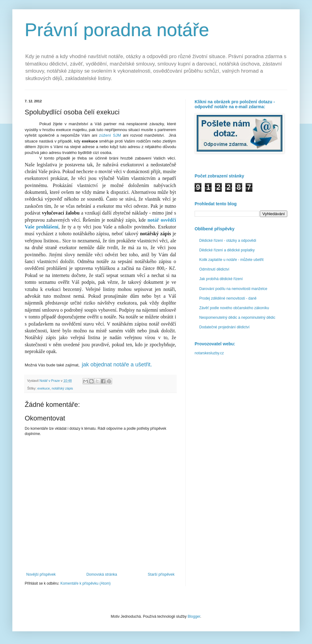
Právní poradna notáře (117, 30)
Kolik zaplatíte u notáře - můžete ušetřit (231, 260)
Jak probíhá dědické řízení (221, 279)
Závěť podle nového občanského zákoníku (234, 308)
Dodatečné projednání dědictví (224, 327)
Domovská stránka (102, 574)
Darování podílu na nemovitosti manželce (233, 289)
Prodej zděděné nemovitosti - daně (228, 298)
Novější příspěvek (41, 574)
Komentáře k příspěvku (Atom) (85, 583)
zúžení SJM (110, 135)
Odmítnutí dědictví (214, 269)
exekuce (44, 388)
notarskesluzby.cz (209, 353)
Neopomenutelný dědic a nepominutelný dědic (237, 318)
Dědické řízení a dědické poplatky (227, 250)
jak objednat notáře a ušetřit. (117, 365)
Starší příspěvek (161, 574)
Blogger (194, 616)
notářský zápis (62, 388)
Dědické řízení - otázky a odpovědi (228, 241)
